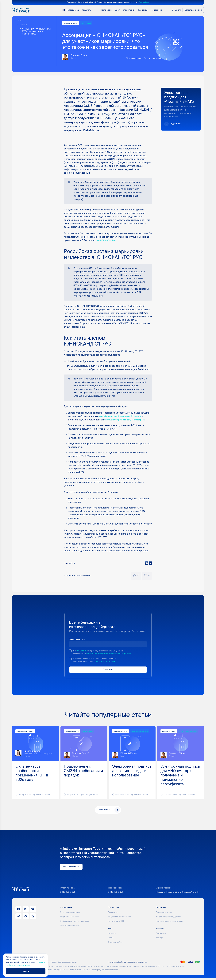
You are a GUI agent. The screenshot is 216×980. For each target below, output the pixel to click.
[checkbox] (70, 651)
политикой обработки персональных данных (111, 654)
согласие (83, 651)
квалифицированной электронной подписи (123, 417)
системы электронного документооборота (128, 420)
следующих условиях (110, 663)
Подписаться (108, 671)
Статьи (23, 25)
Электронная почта (79, 640)
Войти (178, 10)
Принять (30, 971)
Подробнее (144, 2)
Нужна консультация (73, 869)
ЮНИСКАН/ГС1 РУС (108, 241)
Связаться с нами (193, 10)
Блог (20, 21)
